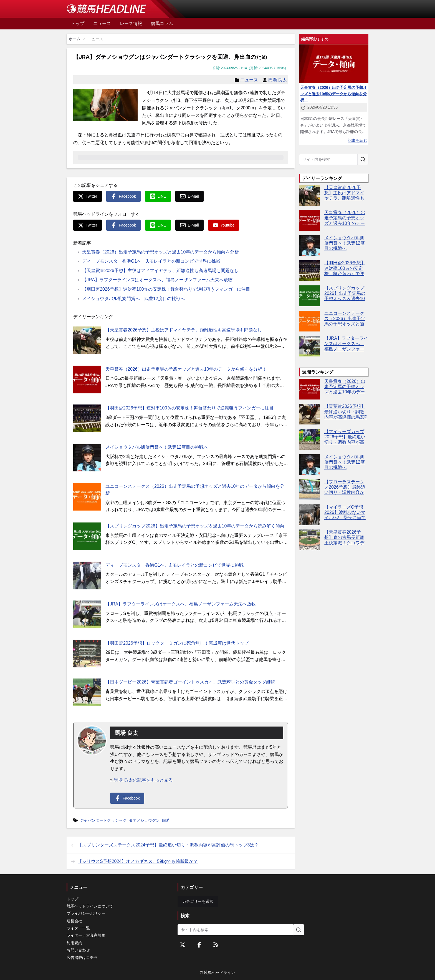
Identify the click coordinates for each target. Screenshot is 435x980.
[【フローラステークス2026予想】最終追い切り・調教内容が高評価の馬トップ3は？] (309, 490)
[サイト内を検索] (363, 159)
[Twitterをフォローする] (183, 945)
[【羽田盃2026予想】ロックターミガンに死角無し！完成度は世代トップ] (87, 654)
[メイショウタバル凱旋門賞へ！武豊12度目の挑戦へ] (87, 458)
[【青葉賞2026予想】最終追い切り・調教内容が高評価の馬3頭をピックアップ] (309, 414)
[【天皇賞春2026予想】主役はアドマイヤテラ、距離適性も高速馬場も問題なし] (87, 340)
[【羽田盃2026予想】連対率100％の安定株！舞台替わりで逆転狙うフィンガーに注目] (87, 418)
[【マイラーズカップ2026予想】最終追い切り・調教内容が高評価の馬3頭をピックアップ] (309, 439)
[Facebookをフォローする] (199, 945)
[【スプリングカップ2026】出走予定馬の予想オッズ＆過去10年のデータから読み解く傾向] (87, 536)
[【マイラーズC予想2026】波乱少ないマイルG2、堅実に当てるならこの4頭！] (309, 515)
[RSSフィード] (216, 945)
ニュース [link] (95, 39)
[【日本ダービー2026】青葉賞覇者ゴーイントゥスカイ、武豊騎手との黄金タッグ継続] (87, 692)
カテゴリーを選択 (198, 901)
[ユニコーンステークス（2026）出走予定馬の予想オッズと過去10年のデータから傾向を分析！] (87, 497)
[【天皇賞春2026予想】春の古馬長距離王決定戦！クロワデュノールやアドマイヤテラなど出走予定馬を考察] (309, 540)
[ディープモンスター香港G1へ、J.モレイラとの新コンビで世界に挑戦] (87, 576)
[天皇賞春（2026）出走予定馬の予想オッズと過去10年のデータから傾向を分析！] (87, 380)
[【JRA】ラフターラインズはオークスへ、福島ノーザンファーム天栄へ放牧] (87, 614)
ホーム (75, 39)
